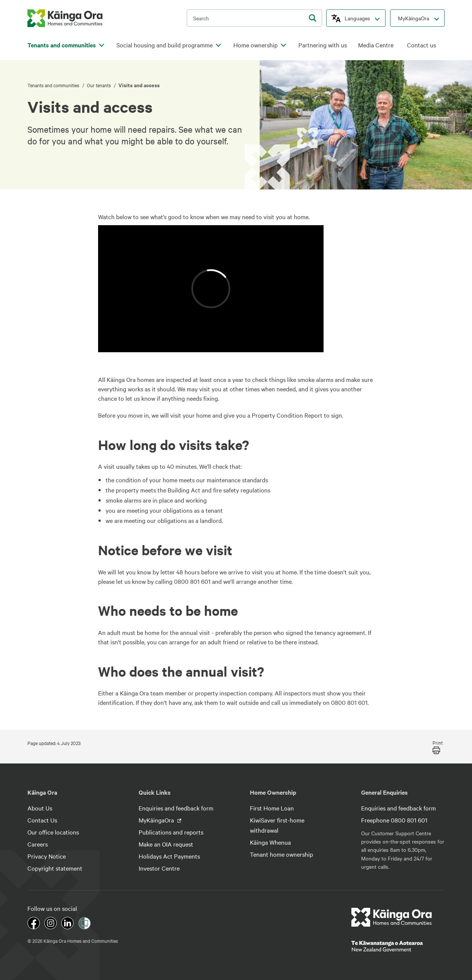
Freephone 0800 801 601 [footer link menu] (394, 820)
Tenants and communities (62, 45)
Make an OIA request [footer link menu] (166, 844)
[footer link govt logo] (398, 946)
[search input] (254, 18)
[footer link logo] (392, 917)
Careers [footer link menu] (38, 844)
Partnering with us (323, 45)
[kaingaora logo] (65, 18)
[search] (313, 18)
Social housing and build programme (165, 45)
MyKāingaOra (414, 18)
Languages (357, 18)
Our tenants (99, 85)
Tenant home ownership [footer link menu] (281, 854)
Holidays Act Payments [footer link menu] (169, 856)
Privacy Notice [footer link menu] (47, 856)
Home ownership (256, 45)
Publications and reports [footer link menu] (171, 832)
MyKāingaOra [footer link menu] (157, 820)
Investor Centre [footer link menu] (159, 868)
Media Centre (376, 45)
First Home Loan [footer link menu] (272, 808)
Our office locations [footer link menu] (53, 832)
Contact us (421, 45)
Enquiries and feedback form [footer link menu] (176, 808)
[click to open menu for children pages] (101, 45)
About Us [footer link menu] (40, 808)
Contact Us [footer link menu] (42, 820)
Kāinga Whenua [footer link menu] (270, 842)
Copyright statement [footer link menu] (55, 868)
